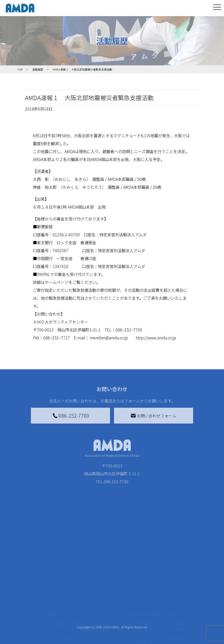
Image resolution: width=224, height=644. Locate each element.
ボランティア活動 (68, 619)
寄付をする (100, 568)
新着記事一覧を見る (68, 581)
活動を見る (59, 568)
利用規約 (177, 594)
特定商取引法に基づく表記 (183, 581)
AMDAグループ (37, 591)
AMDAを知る (36, 578)
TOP (29, 568)
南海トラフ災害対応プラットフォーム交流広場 (149, 592)
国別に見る (62, 592)
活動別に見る (64, 600)
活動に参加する (63, 610)
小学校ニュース (36, 618)
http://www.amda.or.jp (156, 338)
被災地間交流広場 (146, 568)
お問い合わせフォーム (154, 416)
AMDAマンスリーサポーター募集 (110, 589)
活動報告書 (36, 605)
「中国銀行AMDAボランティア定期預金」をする (110, 633)
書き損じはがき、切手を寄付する (108, 603)
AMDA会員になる (108, 578)
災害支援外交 (145, 578)
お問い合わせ (181, 568)
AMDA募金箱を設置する (110, 617)
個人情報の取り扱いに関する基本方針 (183, 610)
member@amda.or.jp (109, 338)
